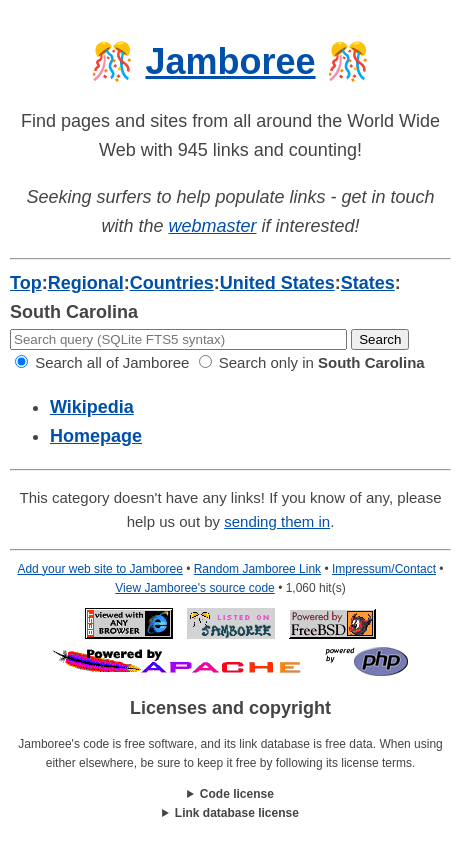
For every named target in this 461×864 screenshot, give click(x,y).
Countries (172, 283)
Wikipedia (92, 407)
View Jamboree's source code (195, 588)
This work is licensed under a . (230, 813)
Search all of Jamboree (102, 362)
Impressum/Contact (384, 569)
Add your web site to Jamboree (99, 569)
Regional (86, 283)
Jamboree (230, 61)
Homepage (96, 436)
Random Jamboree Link (257, 569)
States (368, 283)
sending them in (277, 521)
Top (26, 283)
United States (277, 283)
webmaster (212, 226)
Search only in (312, 362)
